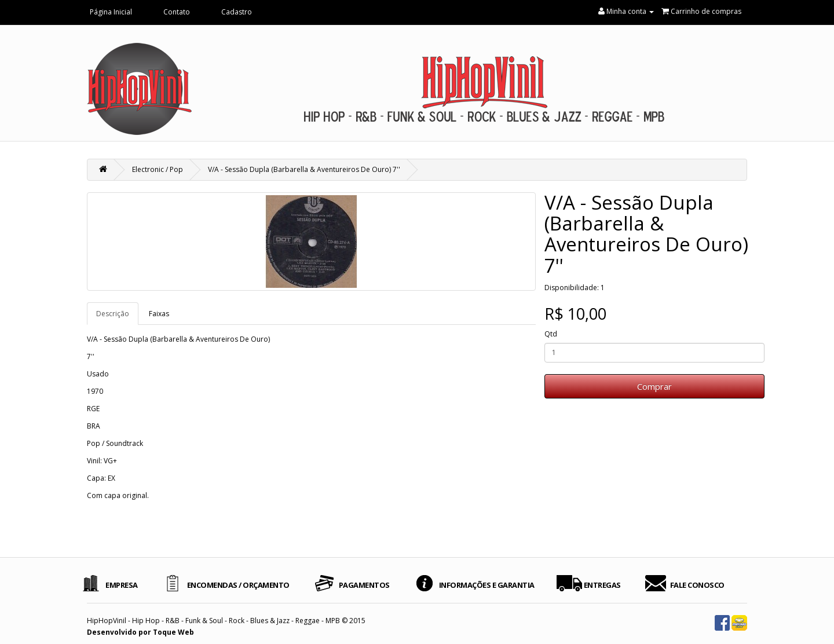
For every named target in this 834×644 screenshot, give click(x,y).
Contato (177, 12)
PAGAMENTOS (364, 585)
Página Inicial (111, 12)
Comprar (654, 386)
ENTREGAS (602, 585)
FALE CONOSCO (697, 585)
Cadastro (237, 12)
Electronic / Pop (158, 169)
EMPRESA (122, 585)
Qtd (551, 334)
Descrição (113, 314)
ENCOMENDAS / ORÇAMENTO (238, 585)
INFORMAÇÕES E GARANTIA (487, 585)
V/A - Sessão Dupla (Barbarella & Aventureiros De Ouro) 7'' (304, 169)
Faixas (159, 314)
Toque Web (173, 632)
